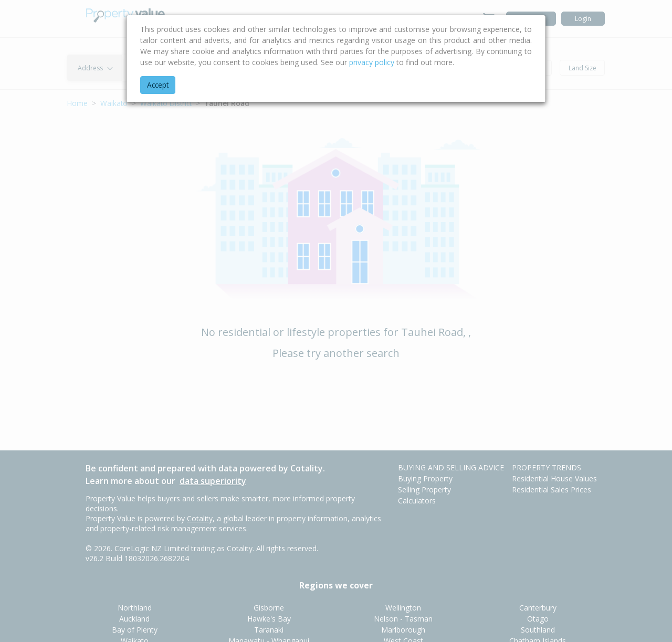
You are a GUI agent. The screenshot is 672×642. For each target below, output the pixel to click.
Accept (158, 85)
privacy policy (372, 62)
